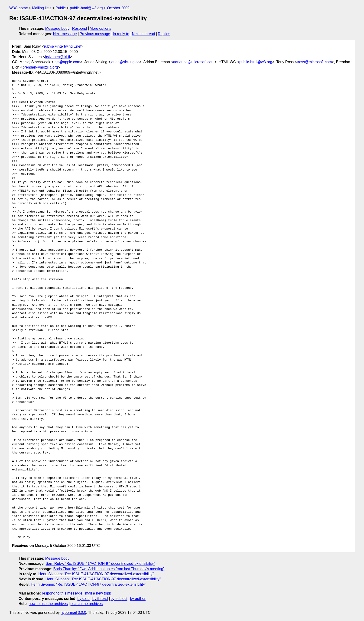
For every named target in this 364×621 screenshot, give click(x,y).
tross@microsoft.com (314, 62)
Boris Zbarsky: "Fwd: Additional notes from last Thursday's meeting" (109, 569)
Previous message (95, 34)
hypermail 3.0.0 (73, 613)
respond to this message (62, 593)
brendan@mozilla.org (40, 67)
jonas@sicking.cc (125, 62)
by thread (100, 599)
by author (138, 599)
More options (101, 28)
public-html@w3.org (86, 8)
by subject (119, 599)
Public (61, 8)
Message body (57, 28)
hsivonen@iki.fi (58, 57)
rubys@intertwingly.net (63, 46)
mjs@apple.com (67, 62)
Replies (164, 34)
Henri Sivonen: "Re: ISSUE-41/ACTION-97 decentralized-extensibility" (96, 574)
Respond (80, 28)
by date (83, 599)
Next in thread (143, 34)
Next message (65, 34)
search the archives (87, 604)
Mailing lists (42, 8)
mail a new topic (99, 593)
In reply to (121, 34)
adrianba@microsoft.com (194, 62)
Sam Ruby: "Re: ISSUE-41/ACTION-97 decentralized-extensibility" (100, 563)
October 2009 (118, 8)
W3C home (19, 8)
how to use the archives (48, 604)
